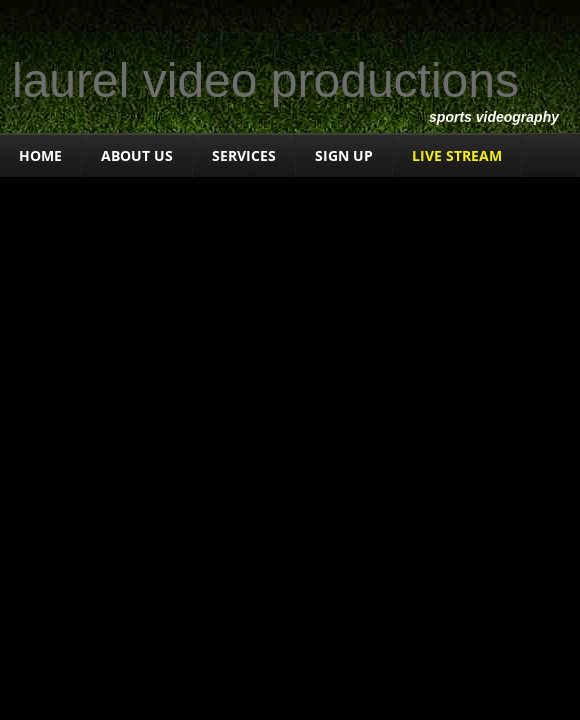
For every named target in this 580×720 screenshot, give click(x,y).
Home (40, 155)
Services (244, 155)
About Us (137, 155)
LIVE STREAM (457, 155)
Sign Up (344, 155)
